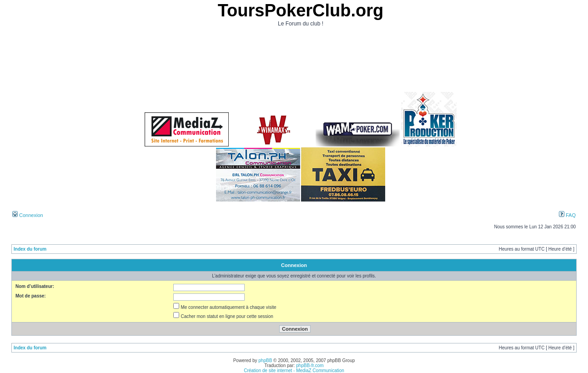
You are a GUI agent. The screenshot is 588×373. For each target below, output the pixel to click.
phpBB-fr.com (310, 365)
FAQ (567, 215)
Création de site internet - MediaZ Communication (294, 370)
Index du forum (30, 249)
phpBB (265, 360)
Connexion (28, 215)
